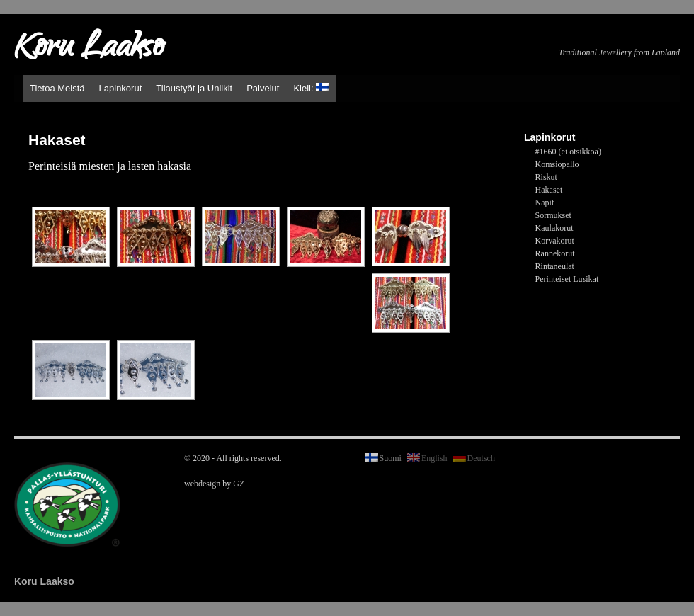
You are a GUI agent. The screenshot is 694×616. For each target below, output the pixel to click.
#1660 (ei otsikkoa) (568, 152)
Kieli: (311, 88)
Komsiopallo (557, 164)
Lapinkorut (121, 88)
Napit (545, 203)
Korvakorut (555, 241)
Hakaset (549, 190)
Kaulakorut (554, 228)
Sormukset (553, 215)
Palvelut (263, 88)
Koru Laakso (89, 50)
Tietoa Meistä (57, 88)
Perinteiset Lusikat (567, 279)
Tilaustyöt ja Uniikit (194, 88)
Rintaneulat (555, 266)
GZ (239, 484)
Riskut (546, 177)
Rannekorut (555, 253)
